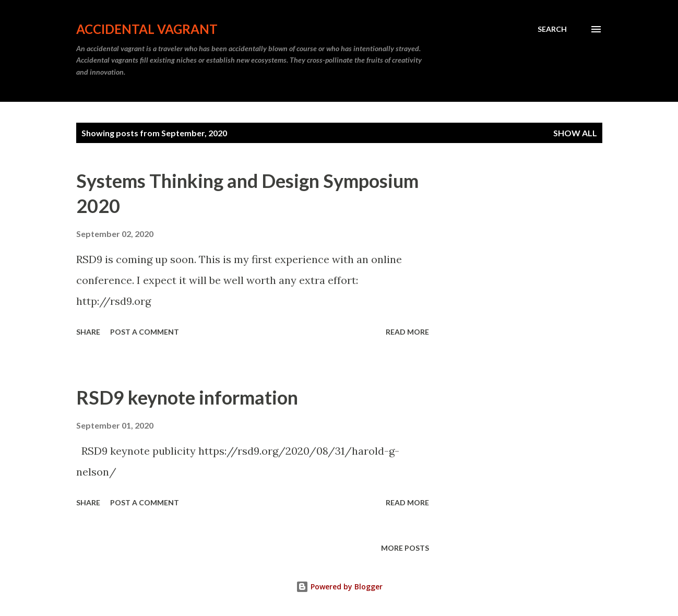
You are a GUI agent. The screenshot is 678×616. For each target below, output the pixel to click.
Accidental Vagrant (147, 29)
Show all (575, 133)
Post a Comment (145, 332)
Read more (407, 332)
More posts (405, 548)
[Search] (552, 29)
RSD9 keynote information (187, 397)
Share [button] (88, 332)
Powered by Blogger (339, 587)
